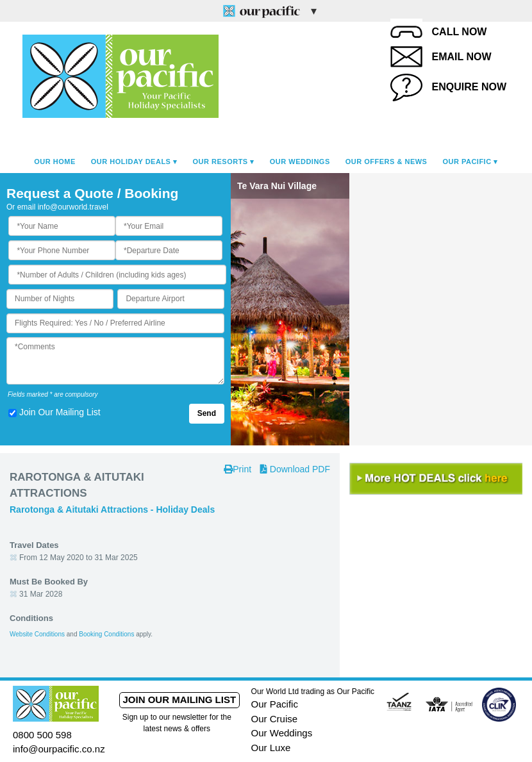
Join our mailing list (179, 700)
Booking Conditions (106, 634)
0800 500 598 (42, 735)
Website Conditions (37, 634)
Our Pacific (467, 162)
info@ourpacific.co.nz (59, 749)
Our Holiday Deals (131, 162)
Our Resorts (220, 162)
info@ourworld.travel (73, 207)
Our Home (55, 162)
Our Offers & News (387, 162)
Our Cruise (275, 719)
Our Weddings (300, 162)
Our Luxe (271, 748)
